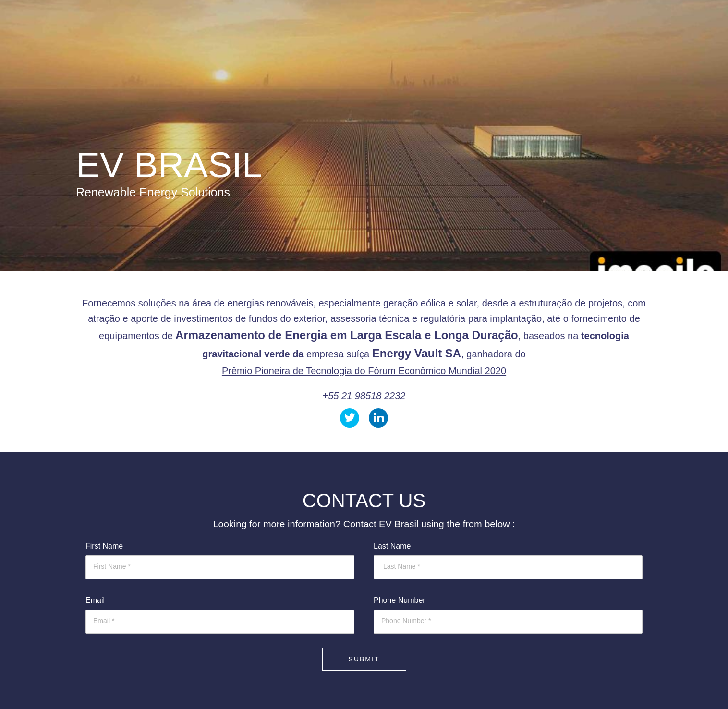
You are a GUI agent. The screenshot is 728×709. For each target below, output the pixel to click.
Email (95, 600)
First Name (104, 546)
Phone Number (400, 600)
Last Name (392, 546)
